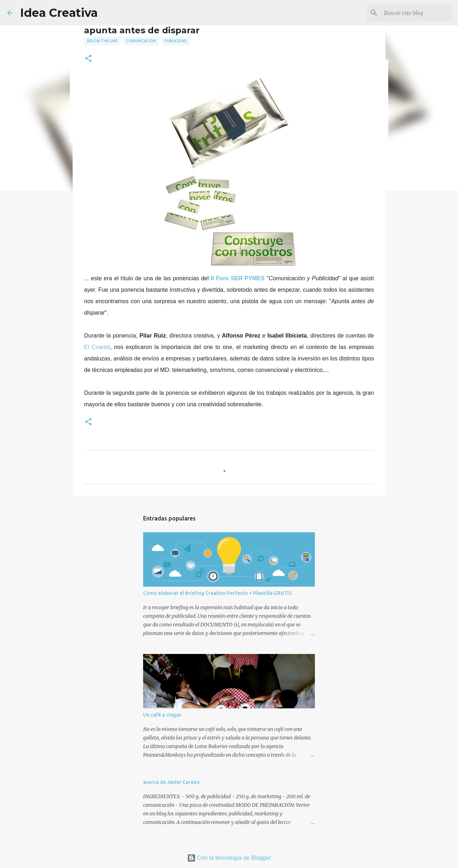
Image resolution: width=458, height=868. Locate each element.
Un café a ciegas (162, 715)
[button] (88, 59)
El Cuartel (97, 347)
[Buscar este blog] (415, 13)
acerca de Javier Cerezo (171, 782)
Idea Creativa (59, 13)
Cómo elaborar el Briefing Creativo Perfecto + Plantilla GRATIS (217, 593)
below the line (102, 41)
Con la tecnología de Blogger (229, 858)
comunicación (141, 41)
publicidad (176, 41)
